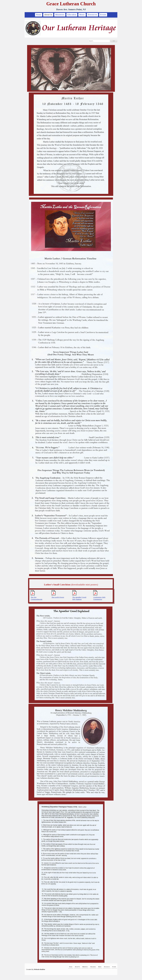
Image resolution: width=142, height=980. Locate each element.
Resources (92, 15)
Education (72, 15)
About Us (48, 15)
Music (82, 15)
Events (103, 15)
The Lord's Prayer (58, 597)
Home (39, 15)
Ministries (60, 15)
